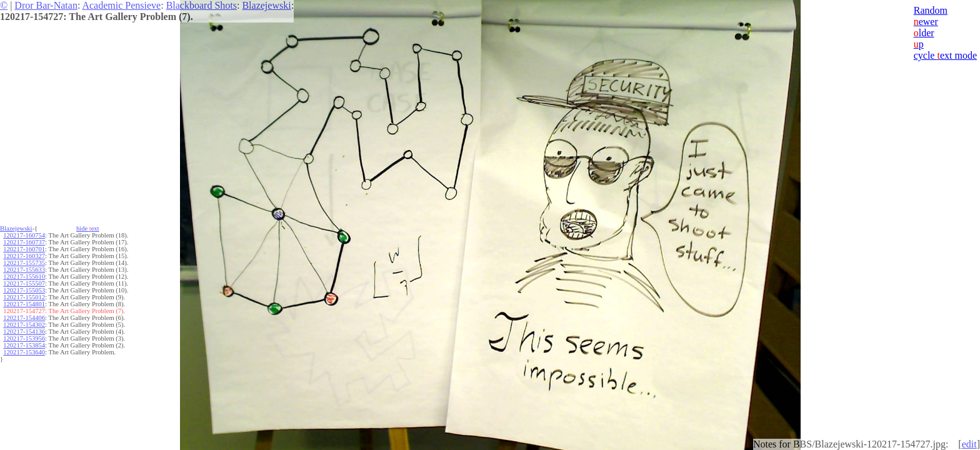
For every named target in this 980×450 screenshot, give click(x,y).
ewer (926, 22)
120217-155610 (24, 277)
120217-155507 (24, 283)
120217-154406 (24, 318)
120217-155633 (24, 270)
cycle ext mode (945, 55)
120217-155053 (24, 290)
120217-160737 (24, 242)
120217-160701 (24, 249)
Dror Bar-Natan (46, 5)
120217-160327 (24, 256)
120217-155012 (24, 297)
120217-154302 (24, 325)
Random (931, 10)
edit (969, 444)
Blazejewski (266, 5)
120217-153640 (24, 352)
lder (924, 33)
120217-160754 (24, 235)
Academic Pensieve (121, 5)
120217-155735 (24, 263)
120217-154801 (24, 304)
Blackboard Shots (202, 5)
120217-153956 (24, 338)
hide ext (88, 228)
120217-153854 (24, 345)
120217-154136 (24, 332)
